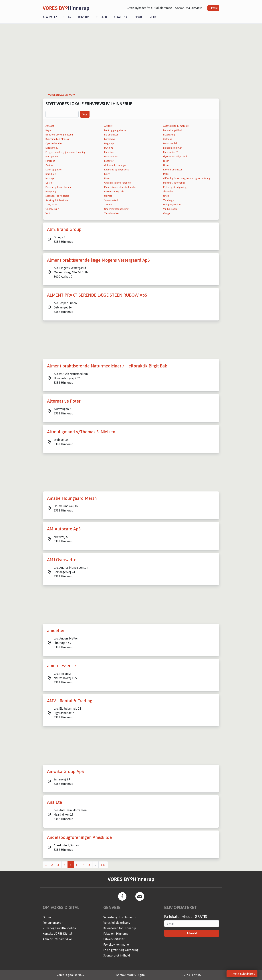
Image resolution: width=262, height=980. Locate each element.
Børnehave (110, 139)
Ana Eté (55, 802)
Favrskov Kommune (116, 944)
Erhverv (83, 17)
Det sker (101, 17)
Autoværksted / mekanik (176, 126)
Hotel (166, 165)
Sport (139, 17)
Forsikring (50, 161)
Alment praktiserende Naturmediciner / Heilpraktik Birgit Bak (107, 366)
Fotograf (109, 161)
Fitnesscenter (111, 157)
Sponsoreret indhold (117, 955)
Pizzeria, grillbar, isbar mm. (59, 187)
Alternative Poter (64, 401)
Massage (50, 178)
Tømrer (108, 205)
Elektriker (109, 152)
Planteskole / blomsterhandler (120, 187)
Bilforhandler (111, 135)
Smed (166, 196)
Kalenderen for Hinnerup (120, 928)
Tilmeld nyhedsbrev (242, 974)
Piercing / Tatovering (174, 183)
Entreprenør (52, 157)
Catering (168, 139)
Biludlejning (169, 135)
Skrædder (168, 191)
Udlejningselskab (172, 205)
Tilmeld (213, 8)
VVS (47, 213)
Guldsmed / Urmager (115, 165)
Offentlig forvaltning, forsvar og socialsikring (187, 178)
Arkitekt (108, 126)
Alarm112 (50, 17)
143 (103, 865)
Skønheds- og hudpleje (57, 196)
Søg (85, 114)
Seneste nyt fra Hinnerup (120, 917)
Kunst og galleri (54, 170)
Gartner (49, 165)
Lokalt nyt (121, 17)
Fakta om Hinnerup (116, 934)
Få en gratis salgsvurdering (121, 950)
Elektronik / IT (171, 152)
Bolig (67, 17)
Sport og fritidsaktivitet (57, 200)
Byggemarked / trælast (57, 139)
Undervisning (52, 209)
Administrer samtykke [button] (57, 939)
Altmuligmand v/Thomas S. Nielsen (81, 432)
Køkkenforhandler (173, 170)
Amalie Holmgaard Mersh (72, 498)
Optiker (49, 183)
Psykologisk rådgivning (175, 187)
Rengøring (51, 191)
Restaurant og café (114, 191)
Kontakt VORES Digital (57, 934)
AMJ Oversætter (63, 560)
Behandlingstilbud (173, 130)
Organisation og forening (118, 183)
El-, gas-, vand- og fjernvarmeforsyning (65, 152)
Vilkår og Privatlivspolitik (60, 928)
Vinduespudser (171, 209)
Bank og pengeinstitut (116, 130)
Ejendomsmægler (172, 148)
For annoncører (53, 923)
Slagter (108, 196)
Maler (166, 174)
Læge (107, 174)
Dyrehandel (52, 148)
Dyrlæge (109, 148)
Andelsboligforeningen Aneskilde (80, 837)
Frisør (166, 161)
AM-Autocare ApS (64, 529)
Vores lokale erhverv (117, 923)
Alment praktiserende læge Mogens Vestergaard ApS (98, 260)
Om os (47, 917)
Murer (107, 178)
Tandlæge (169, 200)
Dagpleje (109, 143)
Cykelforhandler (54, 143)
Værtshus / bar (112, 213)
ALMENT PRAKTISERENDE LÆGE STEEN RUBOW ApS (97, 295)
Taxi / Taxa (51, 205)
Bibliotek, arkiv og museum (59, 135)
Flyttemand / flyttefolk (175, 157)
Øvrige (167, 213)
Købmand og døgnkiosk (116, 170)
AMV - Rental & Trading (70, 701)
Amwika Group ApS (65, 771)
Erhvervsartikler (114, 939)
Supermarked (111, 200)
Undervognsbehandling (116, 209)
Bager (49, 130)
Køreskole (51, 174)
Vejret (154, 17)
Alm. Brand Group (64, 229)
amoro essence (61, 666)
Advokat (50, 126)
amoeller (56, 630)
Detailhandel (170, 143)
